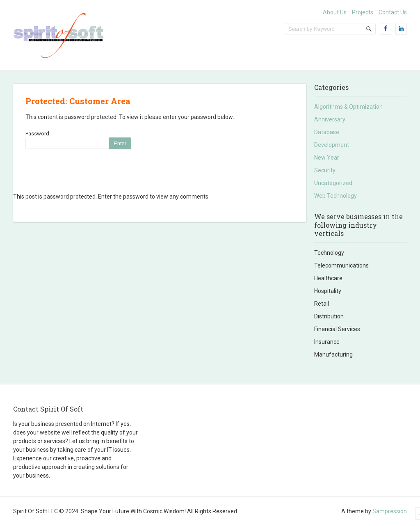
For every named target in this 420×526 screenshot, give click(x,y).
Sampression (390, 511)
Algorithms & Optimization (348, 107)
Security (325, 170)
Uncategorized (333, 183)
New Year (327, 158)
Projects (363, 12)
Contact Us (393, 12)
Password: (64, 140)
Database (327, 132)
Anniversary (330, 119)
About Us (335, 12)
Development (332, 145)
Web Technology (336, 196)
